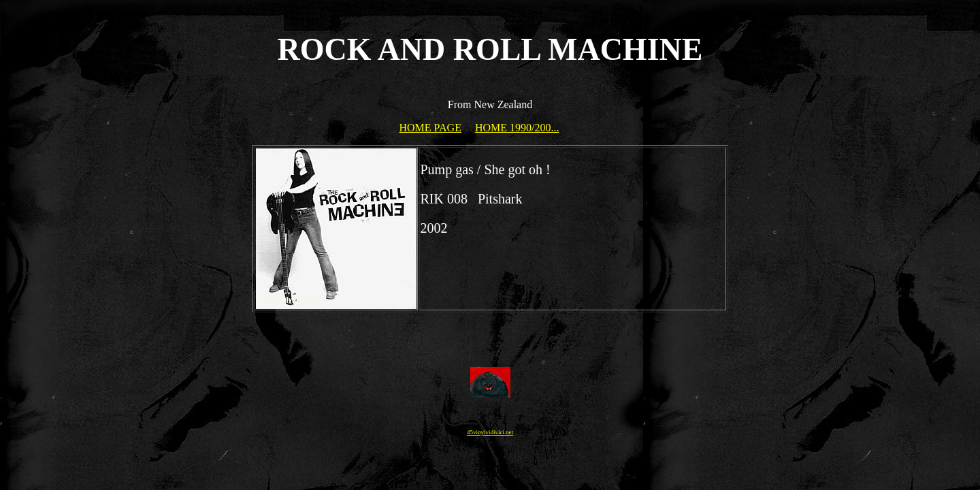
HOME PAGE (430, 128)
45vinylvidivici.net (490, 432)
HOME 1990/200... (517, 128)
